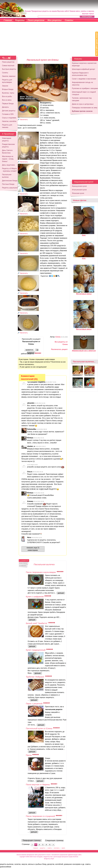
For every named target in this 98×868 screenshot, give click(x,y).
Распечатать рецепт (59, 349)
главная (35, 848)
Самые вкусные (8, 66)
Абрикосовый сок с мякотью (84, 350)
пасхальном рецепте (54, 709)
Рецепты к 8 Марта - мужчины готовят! (9, 170)
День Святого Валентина (7, 152)
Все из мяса (7, 100)
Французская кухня (79, 186)
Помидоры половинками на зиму (85, 108)
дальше (61, 593)
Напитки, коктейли (9, 121)
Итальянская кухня (79, 190)
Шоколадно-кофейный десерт (84, 69)
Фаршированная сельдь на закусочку (82, 84)
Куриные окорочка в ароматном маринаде (84, 64)
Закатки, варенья (9, 76)
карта (63, 848)
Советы (69, 20)
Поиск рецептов (36, 20)
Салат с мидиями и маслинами (84, 79)
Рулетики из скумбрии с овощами (85, 88)
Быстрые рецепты (9, 69)
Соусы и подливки (9, 118)
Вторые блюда (8, 89)
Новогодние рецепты (7, 139)
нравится (29, 350)
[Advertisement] (49, 40)
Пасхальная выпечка (7, 176)
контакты (57, 848)
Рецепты (20, 20)
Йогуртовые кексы (84, 293)
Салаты (5, 73)
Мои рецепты (55, 20)
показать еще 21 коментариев (33, 549)
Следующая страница (54, 840)
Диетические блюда (10, 181)
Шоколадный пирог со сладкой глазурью (84, 93)
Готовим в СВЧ (8, 114)
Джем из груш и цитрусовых (83, 104)
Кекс (84, 234)
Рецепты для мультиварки (7, 81)
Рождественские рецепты (8, 146)
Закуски (5, 86)
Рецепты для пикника (7, 126)
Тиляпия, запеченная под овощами (82, 99)
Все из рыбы (7, 96)
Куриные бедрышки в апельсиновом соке (80, 74)
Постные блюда (8, 184)
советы (50, 848)
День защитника (8, 165)
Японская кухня (78, 193)
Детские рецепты (9, 111)
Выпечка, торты (8, 93)
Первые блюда (8, 104)
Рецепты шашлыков (10, 188)
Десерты (5, 107)
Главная (8, 20)
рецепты (43, 848)
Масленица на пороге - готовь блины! (8, 159)
